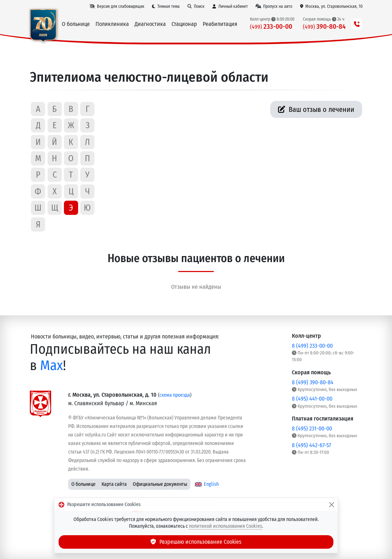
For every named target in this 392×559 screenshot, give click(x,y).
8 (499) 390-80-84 (313, 382)
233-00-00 (271, 26)
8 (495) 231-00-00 (312, 428)
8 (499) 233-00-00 (312, 346)
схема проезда (175, 395)
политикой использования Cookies (225, 526)
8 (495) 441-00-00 (312, 399)
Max (51, 365)
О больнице (83, 484)
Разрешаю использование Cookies (196, 542)
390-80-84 (324, 26)
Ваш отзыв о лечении (316, 109)
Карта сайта (114, 484)
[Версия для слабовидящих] (117, 6)
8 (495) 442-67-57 (311, 445)
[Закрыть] (332, 505)
